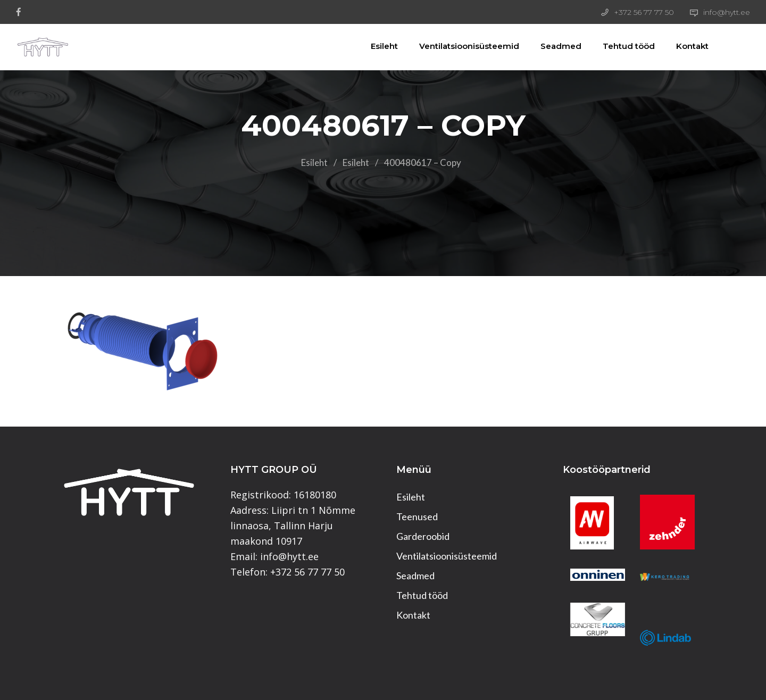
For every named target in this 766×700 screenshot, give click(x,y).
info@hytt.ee (727, 12)
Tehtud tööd (617, 46)
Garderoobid (423, 536)
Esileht (372, 46)
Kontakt (680, 46)
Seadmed (549, 46)
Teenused (417, 516)
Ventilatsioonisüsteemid (457, 46)
